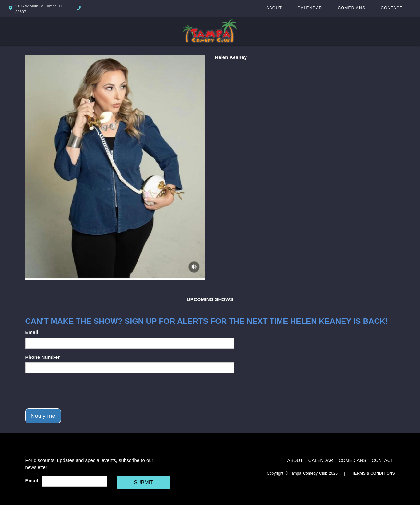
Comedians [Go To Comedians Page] (351, 8)
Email (32, 332)
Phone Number (43, 357)
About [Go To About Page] (274, 8)
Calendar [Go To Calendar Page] (310, 8)
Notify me (43, 416)
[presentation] (75, 391)
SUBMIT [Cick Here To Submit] (143, 482)
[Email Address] (75, 481)
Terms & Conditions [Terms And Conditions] (373, 473)
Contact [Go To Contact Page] (392, 8)
